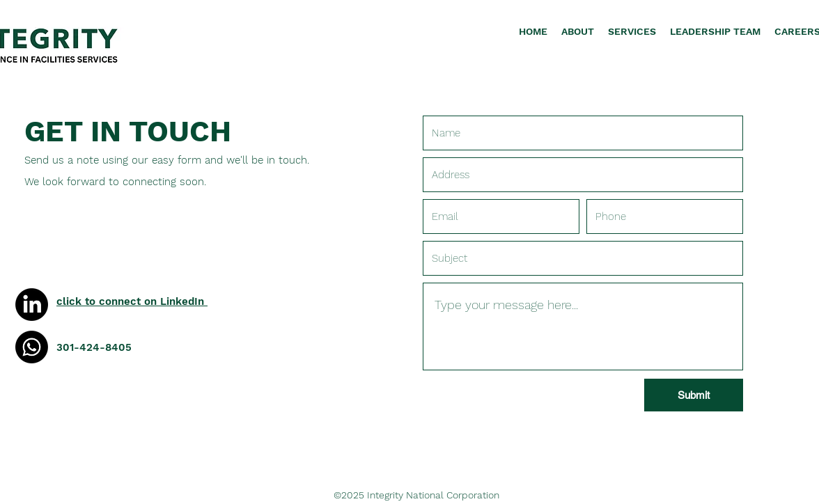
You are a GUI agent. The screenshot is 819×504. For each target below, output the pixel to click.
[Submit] (694, 395)
